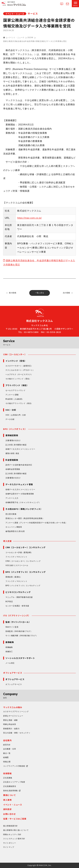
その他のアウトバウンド (19, 403)
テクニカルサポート (20, 370)
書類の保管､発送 (12, 453)
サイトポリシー (10, 843)
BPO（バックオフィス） (15, 429)
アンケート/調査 (12, 395)
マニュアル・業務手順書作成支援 (19, 597)
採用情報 (7, 773)
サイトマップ (9, 847)
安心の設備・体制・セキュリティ (17, 733)
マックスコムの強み (13, 707)
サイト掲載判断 (22, 636)
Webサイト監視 (12, 627)
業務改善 (14, 577)
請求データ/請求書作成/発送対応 (19, 465)
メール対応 (10, 663)
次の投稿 (66, 293)
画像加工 (9, 652)
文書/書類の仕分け (13, 440)
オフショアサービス (13, 673)
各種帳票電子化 (23, 502)
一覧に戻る (40, 293)
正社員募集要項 (10, 786)
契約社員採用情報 (10, 791)
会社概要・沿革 (10, 749)
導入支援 (7, 541)
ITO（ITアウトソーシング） (17, 615)
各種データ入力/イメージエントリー (20, 449)
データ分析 (10, 419)
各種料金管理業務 (13, 469)
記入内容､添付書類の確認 (16, 445)
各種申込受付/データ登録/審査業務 (20, 494)
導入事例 (7, 800)
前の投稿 (13, 293)
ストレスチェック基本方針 (14, 839)
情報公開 (7, 762)
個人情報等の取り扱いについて (16, 830)
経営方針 (7, 745)
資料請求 (7, 809)
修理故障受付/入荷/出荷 (15, 531)
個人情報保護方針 (10, 826)
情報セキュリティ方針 (12, 834)
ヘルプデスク (19, 374)
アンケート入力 (12, 498)
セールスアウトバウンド (15, 390)
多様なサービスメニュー (13, 716)
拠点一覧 (7, 753)
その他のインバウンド (18, 379)
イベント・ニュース (16, 38)
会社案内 (7, 740)
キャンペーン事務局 (14, 527)
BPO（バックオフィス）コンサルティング (23, 586)
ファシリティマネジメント (16, 557)
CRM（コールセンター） (15, 354)
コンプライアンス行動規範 (14, 766)
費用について (10, 795)
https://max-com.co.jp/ (29, 218)
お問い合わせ (10, 814)
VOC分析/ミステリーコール (17, 565)
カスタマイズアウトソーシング (16, 712)
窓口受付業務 (11, 514)
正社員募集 (8, 778)
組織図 (6, 757)
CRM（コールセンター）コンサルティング (23, 561)
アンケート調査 (36, 523)
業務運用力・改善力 (11, 729)
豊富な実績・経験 (10, 720)
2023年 (30, 38)
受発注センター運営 (25, 518)
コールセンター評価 (19, 552)
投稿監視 (19, 631)
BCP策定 (9, 602)
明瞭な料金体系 (10, 724)
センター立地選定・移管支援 (17, 606)
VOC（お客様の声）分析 (16, 415)
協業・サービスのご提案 (15, 819)
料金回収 (15, 399)
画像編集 (9, 647)
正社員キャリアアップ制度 (14, 782)
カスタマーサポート (19, 366)
